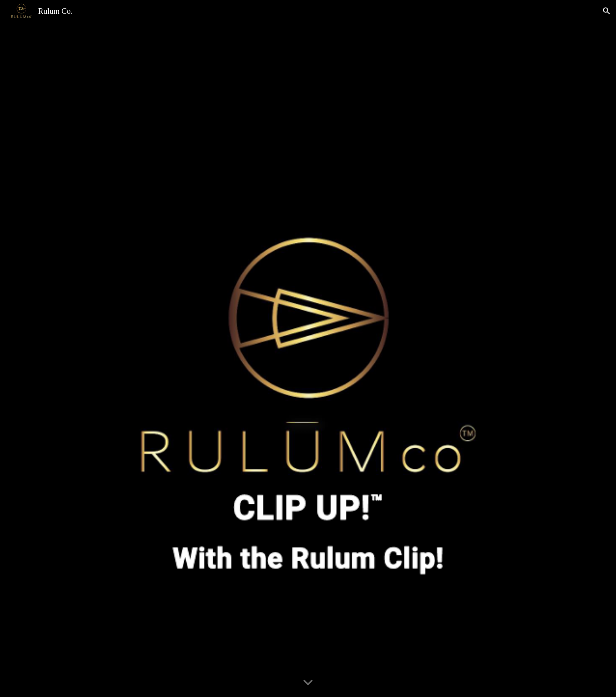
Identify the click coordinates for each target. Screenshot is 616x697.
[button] (607, 11)
